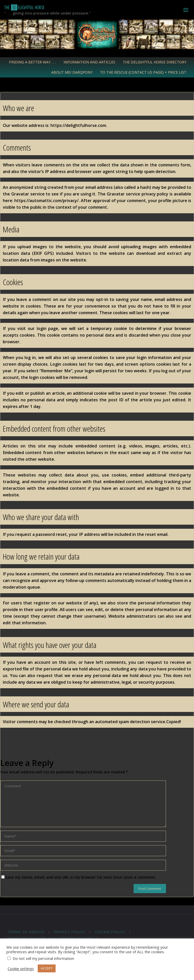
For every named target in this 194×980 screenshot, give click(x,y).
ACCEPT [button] (47, 968)
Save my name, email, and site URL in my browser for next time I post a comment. (79, 877)
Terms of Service (27, 932)
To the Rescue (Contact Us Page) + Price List (143, 72)
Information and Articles (89, 62)
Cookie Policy (110, 932)
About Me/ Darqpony (72, 72)
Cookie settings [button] (21, 969)
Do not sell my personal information (43, 958)
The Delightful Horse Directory (155, 62)
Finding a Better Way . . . (32, 62)
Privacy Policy (70, 932)
